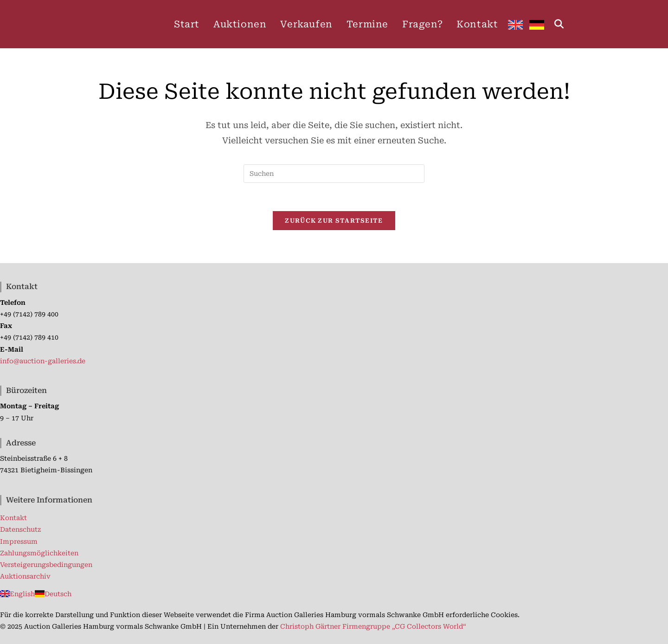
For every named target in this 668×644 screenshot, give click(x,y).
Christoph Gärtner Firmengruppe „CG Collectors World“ (373, 626)
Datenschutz (20, 529)
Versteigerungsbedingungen (46, 565)
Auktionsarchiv (25, 576)
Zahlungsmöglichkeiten (39, 553)
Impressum (19, 541)
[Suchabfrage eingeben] (334, 174)
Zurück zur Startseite (334, 221)
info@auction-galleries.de (43, 361)
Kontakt (13, 518)
